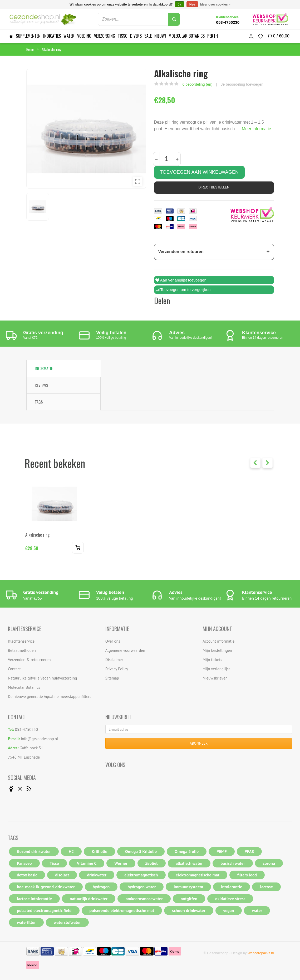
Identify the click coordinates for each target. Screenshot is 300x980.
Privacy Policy (117, 669)
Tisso (123, 36)
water (257, 911)
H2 (71, 852)
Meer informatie (256, 129)
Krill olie (99, 852)
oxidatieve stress (230, 899)
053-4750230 (228, 22)
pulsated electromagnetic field (44, 911)
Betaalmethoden (22, 651)
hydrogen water (142, 887)
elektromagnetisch (141, 875)
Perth (213, 36)
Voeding (84, 36)
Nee (192, 4)
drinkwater (97, 875)
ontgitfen (189, 899)
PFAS (249, 852)
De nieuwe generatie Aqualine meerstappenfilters (50, 697)
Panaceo (24, 863)
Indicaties (52, 36)
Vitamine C (87, 863)
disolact (62, 875)
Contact (14, 669)
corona (269, 863)
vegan (229, 911)
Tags (39, 402)
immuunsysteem (188, 887)
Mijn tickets (212, 660)
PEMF (222, 852)
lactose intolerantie (34, 899)
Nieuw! (160, 36)
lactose (266, 887)
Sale (148, 36)
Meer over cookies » (215, 4)
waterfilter (26, 923)
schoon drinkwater (189, 911)
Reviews (41, 385)
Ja (179, 4)
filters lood (247, 875)
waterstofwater (67, 923)
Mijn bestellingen (217, 651)
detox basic (27, 875)
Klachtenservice (21, 641)
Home (30, 49)
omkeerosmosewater (144, 899)
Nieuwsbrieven (215, 678)
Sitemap (112, 678)
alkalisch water (189, 863)
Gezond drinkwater (34, 852)
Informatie (44, 368)
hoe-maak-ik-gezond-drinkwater (46, 887)
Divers (136, 36)
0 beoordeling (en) (198, 84)
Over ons (113, 641)
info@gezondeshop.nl (39, 739)
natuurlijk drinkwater (89, 899)
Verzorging (105, 36)
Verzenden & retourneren (29, 660)
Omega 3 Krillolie (141, 852)
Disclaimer (114, 660)
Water (69, 36)
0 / (278, 36)
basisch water (233, 863)
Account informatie (218, 641)
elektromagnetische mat (198, 875)
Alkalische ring (52, 49)
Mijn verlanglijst (216, 669)
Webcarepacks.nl (261, 953)
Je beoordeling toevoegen (242, 84)
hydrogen (101, 887)
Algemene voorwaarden (125, 651)
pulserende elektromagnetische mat (122, 911)
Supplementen (28, 36)
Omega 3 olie (187, 852)
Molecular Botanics (187, 36)
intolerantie (232, 887)
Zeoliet (152, 863)
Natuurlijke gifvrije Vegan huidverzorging (42, 678)
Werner (121, 863)
